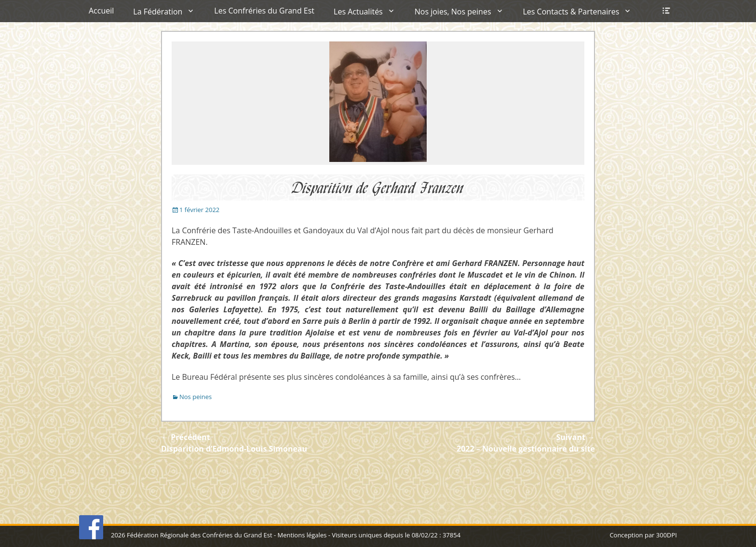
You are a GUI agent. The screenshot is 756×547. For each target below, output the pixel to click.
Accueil (101, 11)
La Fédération (158, 12)
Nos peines (196, 397)
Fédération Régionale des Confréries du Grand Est (199, 535)
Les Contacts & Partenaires (571, 12)
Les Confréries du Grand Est (264, 11)
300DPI (667, 535)
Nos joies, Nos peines (453, 12)
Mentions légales (302, 535)
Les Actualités (358, 12)
